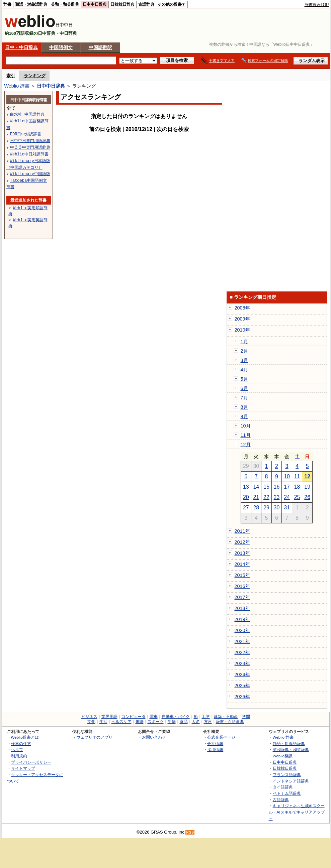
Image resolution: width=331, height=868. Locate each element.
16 (277, 487)
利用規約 (19, 756)
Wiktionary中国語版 (30, 174)
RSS (190, 832)
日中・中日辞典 (21, 47)
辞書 (7, 4)
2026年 (242, 697)
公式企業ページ (221, 737)
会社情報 (215, 743)
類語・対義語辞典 (31, 4)
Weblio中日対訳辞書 (29, 154)
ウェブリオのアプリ (94, 737)
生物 (172, 722)
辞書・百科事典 (230, 722)
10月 (246, 426)
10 (287, 476)
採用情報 (215, 750)
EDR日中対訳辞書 (26, 134)
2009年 (242, 319)
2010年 (242, 330)
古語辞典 (146, 4)
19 (307, 487)
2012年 (242, 542)
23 (277, 497)
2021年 (242, 641)
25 (297, 497)
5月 (244, 379)
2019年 (242, 619)
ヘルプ (17, 750)
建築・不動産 (226, 717)
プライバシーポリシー (31, 762)
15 (266, 487)
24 (287, 497)
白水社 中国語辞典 (27, 114)
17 (287, 487)
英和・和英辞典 (65, 4)
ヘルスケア (121, 722)
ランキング (35, 76)
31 (287, 508)
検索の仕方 (21, 743)
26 (307, 497)
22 (266, 497)
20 (246, 497)
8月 (244, 407)
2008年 (242, 308)
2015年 (242, 575)
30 (277, 508)
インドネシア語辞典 (291, 781)
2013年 (242, 553)
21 (256, 497)
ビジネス (89, 717)
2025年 (242, 686)
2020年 (242, 630)
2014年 (242, 564)
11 (297, 476)
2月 (244, 351)
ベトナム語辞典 (287, 793)
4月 (244, 370)
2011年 (242, 531)
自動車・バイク (176, 717)
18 (297, 487)
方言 (208, 722)
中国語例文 (61, 47)
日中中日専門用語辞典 (30, 141)
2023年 (242, 663)
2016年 (242, 586)
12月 (246, 445)
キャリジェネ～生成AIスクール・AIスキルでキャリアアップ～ (297, 812)
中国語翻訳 (100, 47)
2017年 (242, 597)
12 (307, 476)
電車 (154, 717)
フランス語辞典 (287, 775)
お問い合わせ (154, 737)
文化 (91, 722)
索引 (11, 76)
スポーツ (156, 722)
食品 (184, 722)
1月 (244, 342)
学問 (246, 717)
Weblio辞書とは (25, 737)
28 (256, 508)
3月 (244, 360)
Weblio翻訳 (283, 756)
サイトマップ (23, 768)
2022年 (242, 652)
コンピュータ (134, 717)
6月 (244, 388)
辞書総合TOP (317, 5)
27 (246, 508)
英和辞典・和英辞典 (291, 750)
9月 (244, 416)
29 (266, 508)
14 (256, 487)
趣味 (140, 722)
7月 (244, 398)
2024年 (242, 674)
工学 (206, 717)
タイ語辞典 (283, 787)
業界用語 (109, 717)
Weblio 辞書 (17, 86)
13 (246, 487)
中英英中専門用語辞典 (30, 147)
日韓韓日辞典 (122, 4)
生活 (103, 722)
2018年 (242, 608)
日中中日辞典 (95, 4)
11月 (246, 435)
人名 (196, 722)
